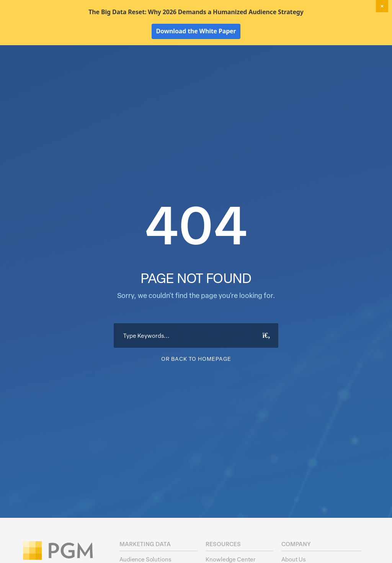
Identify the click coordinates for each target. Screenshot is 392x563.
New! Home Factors (287, 54)
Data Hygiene (216, 67)
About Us (359, 67)
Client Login (358, 54)
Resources (321, 67)
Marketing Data (167, 67)
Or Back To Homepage (196, 404)
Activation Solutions (270, 67)
